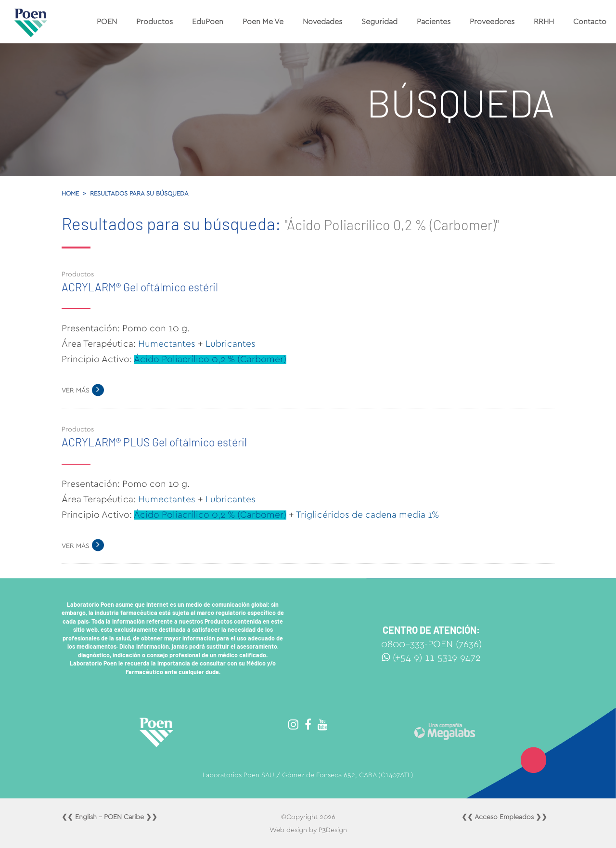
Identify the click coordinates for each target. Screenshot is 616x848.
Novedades (322, 22)
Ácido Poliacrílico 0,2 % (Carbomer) (210, 359)
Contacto (590, 22)
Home (70, 194)
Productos (154, 22)
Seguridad (379, 22)
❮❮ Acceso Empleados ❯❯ (504, 817)
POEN (107, 22)
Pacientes (434, 22)
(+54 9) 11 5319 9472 (431, 658)
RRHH (544, 22)
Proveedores (492, 22)
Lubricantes (231, 344)
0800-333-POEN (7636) (431, 644)
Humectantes (167, 344)
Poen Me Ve (263, 22)
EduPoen (208, 22)
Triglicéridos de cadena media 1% (367, 515)
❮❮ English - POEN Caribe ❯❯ (109, 817)
